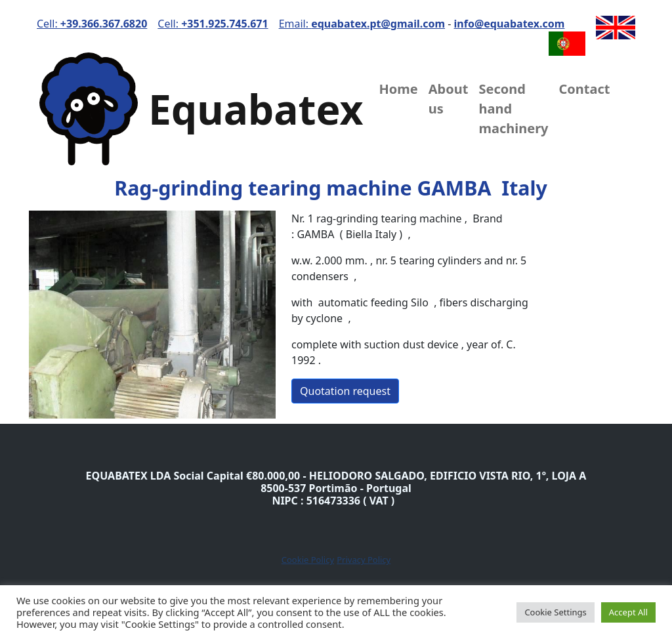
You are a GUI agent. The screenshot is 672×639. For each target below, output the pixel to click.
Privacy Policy (364, 560)
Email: (362, 24)
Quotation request (345, 391)
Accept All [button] (628, 612)
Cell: (92, 24)
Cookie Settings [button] (555, 612)
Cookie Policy (308, 560)
